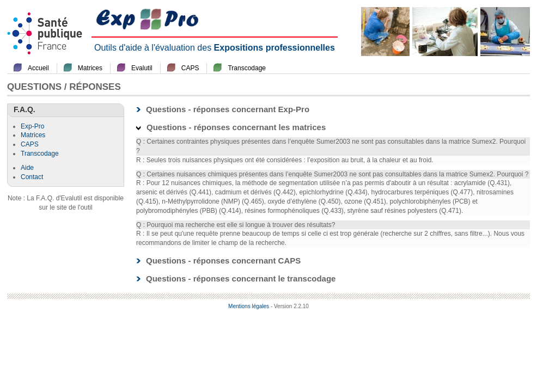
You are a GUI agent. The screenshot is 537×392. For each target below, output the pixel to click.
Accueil (38, 68)
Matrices (90, 68)
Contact (32, 177)
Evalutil (142, 68)
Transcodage (247, 68)
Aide (27, 168)
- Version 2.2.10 (290, 306)
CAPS (190, 68)
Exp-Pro (32, 126)
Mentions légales (249, 306)
